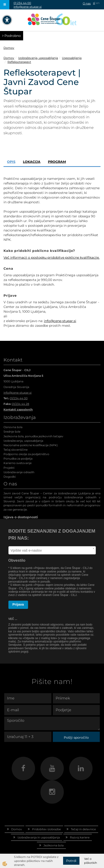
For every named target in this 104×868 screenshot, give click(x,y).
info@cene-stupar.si (28, 7)
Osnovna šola (13, 427)
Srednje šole (12, 432)
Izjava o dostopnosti (21, 517)
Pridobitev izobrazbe (46, 829)
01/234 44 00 (19, 398)
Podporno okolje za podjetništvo (26, 454)
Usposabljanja (72, 58)
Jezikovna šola (54, 845)
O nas (87, 3)
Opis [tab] (11, 162)
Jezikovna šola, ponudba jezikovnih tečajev (33, 436)
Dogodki (10, 477)
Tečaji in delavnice (83, 829)
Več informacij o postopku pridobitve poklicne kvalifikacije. (52, 257)
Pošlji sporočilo (76, 737)
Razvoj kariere (80, 837)
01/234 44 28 (20, 404)
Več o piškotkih (91, 861)
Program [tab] (57, 162)
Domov (9, 48)
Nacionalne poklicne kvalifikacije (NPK (30, 445)
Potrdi (71, 861)
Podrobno (12, 36)
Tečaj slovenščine (16, 450)
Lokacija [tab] (32, 162)
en (98, 3)
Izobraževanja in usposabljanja (39, 837)
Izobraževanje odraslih (19, 472)
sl (94, 3)
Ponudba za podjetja (18, 459)
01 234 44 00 (22, 3)
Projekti (9, 468)
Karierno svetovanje (18, 463)
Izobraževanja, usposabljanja (38, 58)
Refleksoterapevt (19, 62)
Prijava (18, 604)
